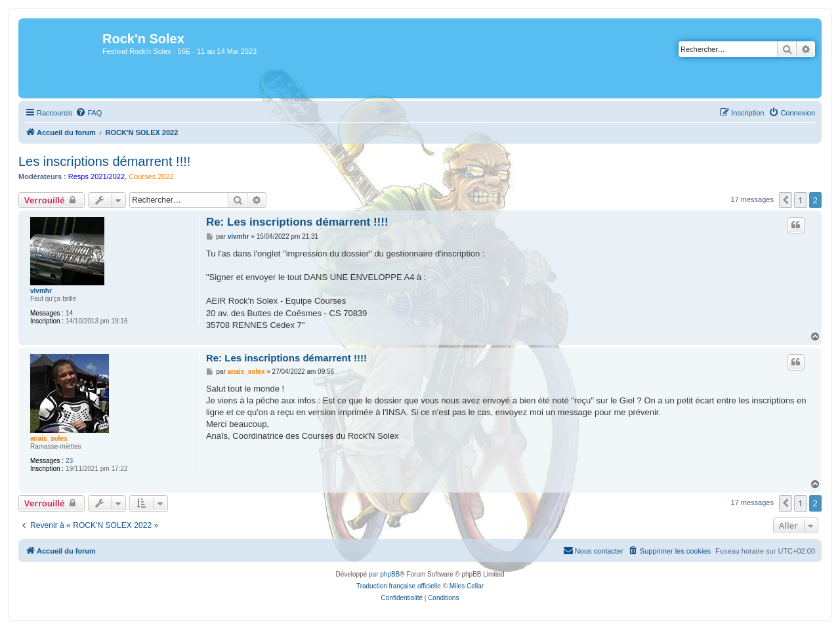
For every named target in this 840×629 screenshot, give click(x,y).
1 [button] (800, 200)
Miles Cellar (467, 586)
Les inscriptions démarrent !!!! (104, 161)
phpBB (390, 574)
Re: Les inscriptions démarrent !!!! (297, 222)
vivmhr (41, 291)
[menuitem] (89, 113)
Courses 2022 (151, 176)
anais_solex (49, 438)
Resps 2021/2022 (96, 176)
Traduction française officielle (399, 586)
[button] (786, 200)
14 (69, 313)
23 (69, 461)
